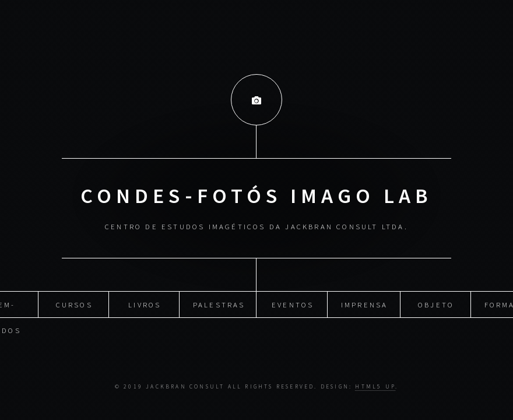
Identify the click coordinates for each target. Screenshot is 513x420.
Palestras (219, 303)
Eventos (293, 303)
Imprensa (365, 303)
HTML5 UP (375, 387)
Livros (145, 303)
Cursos (74, 303)
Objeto (436, 303)
